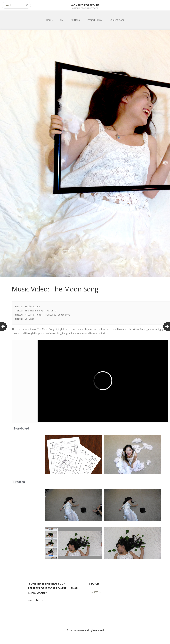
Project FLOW (95, 20)
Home (49, 20)
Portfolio (75, 20)
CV (62, 20)
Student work (117, 20)
